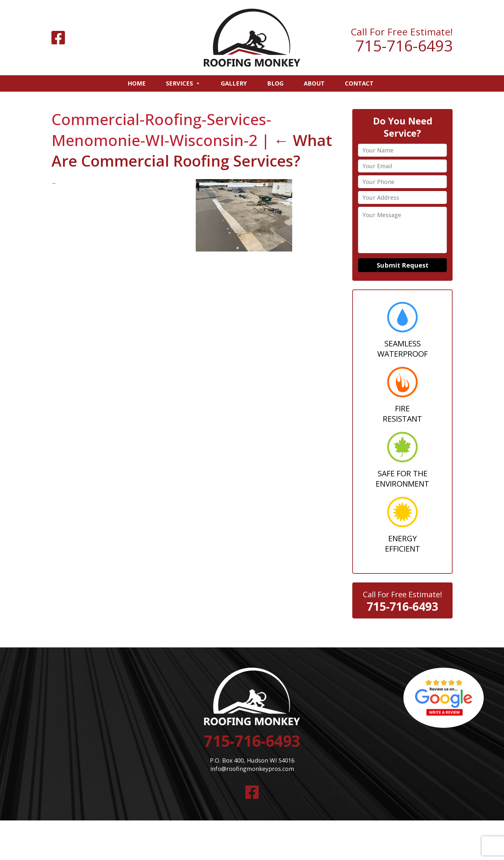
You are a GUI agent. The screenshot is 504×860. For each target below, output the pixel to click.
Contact (359, 83)
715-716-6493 (404, 46)
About (314, 83)
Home (137, 83)
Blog (275, 83)
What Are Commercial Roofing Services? (192, 151)
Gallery (234, 83)
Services (183, 83)
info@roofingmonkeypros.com (252, 770)
